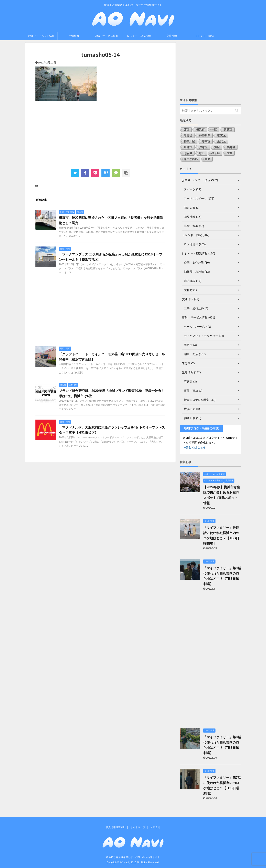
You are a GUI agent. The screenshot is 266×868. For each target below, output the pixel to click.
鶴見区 (231, 147)
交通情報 (172, 36)
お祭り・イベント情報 (41, 36)
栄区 (230, 153)
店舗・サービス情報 (106, 36)
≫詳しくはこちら (194, 447)
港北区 (188, 135)
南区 (208, 159)
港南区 (206, 141)
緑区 (202, 153)
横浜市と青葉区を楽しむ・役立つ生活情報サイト (133, 857)
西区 (187, 130)
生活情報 (74, 36)
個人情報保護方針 (116, 827)
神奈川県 (205, 135)
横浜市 (200, 130)
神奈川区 (189, 141)
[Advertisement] (100, 134)
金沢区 (221, 141)
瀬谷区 (188, 153)
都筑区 (221, 135)
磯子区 (216, 153)
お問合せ (155, 827)
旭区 (217, 147)
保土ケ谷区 (191, 159)
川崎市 (188, 147)
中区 (214, 130)
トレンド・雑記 (204, 36)
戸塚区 (203, 147)
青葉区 (228, 130)
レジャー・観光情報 (139, 36)
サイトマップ (138, 827)
